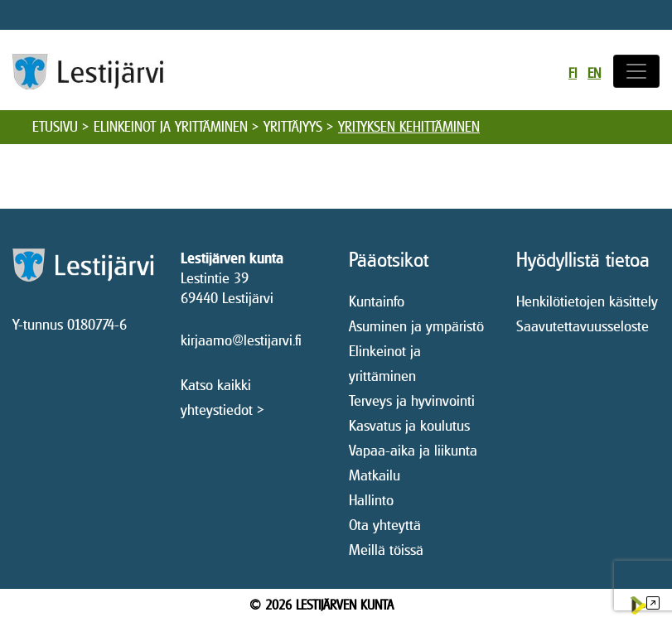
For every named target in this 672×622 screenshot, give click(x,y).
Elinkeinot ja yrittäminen (171, 127)
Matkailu (375, 475)
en (594, 73)
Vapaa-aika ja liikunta (413, 450)
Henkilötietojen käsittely (587, 301)
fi (573, 73)
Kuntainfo (377, 301)
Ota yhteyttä (385, 525)
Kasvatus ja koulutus (409, 425)
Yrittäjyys (293, 127)
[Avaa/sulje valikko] (636, 71)
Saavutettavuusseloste (583, 326)
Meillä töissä (386, 550)
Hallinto (371, 500)
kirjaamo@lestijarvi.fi (241, 340)
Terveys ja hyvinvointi (412, 400)
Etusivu (55, 127)
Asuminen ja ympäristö (416, 326)
